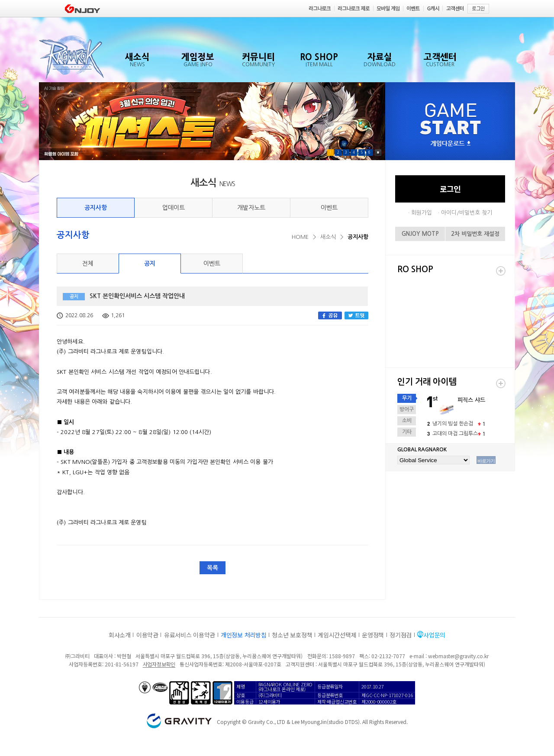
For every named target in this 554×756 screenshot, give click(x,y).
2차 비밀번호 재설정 (475, 234)
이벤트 (329, 208)
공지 (150, 264)
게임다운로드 (451, 144)
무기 (407, 398)
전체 (88, 264)
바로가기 (486, 461)
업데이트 (174, 208)
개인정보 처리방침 (243, 635)
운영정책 (373, 635)
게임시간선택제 (337, 635)
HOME (300, 237)
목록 (213, 568)
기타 (407, 432)
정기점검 (401, 635)
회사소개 (120, 635)
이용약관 (147, 635)
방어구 (407, 409)
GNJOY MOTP (420, 234)
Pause (378, 153)
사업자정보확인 (159, 664)
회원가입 (422, 213)
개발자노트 (251, 208)
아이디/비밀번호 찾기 (467, 213)
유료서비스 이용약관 (190, 635)
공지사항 (96, 208)
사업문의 (434, 635)
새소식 (328, 237)
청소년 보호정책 (292, 635)
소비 (407, 421)
